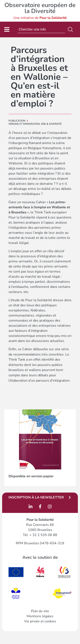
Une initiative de (40, 18)
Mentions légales (40, 616)
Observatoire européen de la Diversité (40, 8)
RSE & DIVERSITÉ (51, 124)
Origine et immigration (24, 124)
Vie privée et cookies (40, 621)
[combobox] (41, 29)
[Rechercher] (71, 29)
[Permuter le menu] (7, 29)
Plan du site (40, 611)
